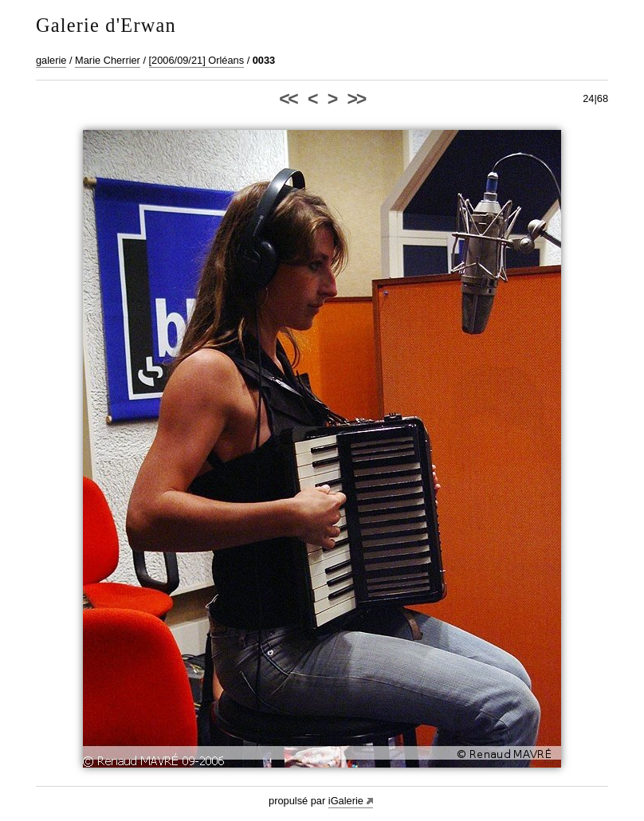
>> (356, 99)
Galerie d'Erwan (106, 25)
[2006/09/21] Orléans (197, 60)
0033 (264, 60)
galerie (51, 60)
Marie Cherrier (108, 60)
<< (288, 99)
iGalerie (346, 801)
